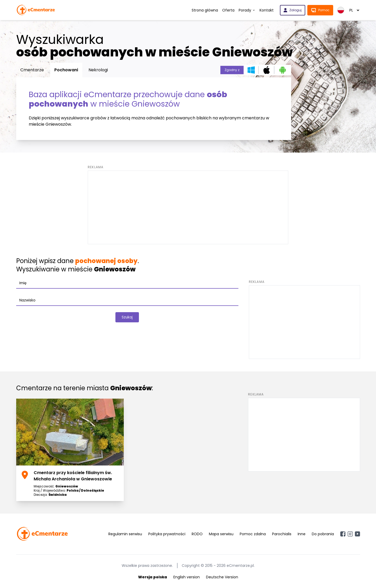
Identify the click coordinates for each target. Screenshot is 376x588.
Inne (302, 534)
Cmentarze (32, 70)
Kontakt (267, 10)
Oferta (228, 10)
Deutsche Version (222, 577)
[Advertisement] (188, 207)
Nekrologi (98, 70)
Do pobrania (323, 534)
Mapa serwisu (221, 534)
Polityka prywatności (167, 534)
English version (187, 577)
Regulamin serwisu (125, 534)
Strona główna (205, 10)
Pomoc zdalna (253, 534)
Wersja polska (153, 577)
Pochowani (66, 70)
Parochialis (282, 534)
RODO (197, 534)
